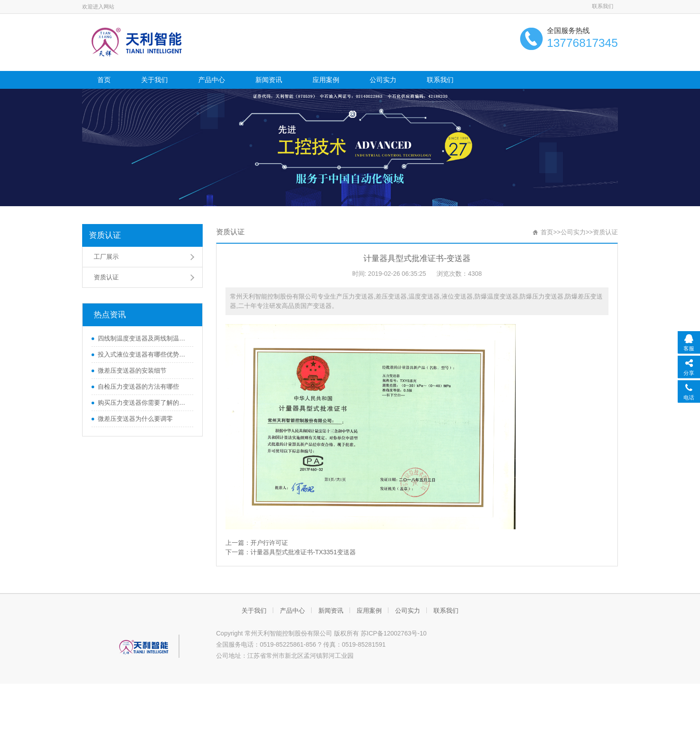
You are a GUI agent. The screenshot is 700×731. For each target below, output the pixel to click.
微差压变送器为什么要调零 (135, 419)
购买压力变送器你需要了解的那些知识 (143, 403)
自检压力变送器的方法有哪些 (138, 386)
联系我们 (603, 6)
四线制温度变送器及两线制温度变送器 (143, 338)
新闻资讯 (269, 80)
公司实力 (383, 80)
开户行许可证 (269, 543)
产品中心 (212, 80)
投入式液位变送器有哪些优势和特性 (143, 354)
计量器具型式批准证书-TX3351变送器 (303, 552)
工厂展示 (106, 257)
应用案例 (326, 80)
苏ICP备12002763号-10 (394, 633)
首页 (104, 80)
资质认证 (105, 235)
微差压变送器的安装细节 (132, 370)
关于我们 (154, 80)
